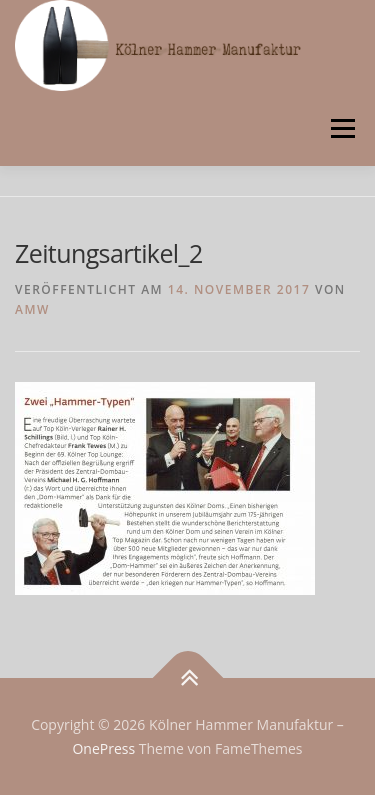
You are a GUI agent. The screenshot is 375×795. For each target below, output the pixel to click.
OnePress (103, 748)
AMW (32, 309)
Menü (341, 128)
